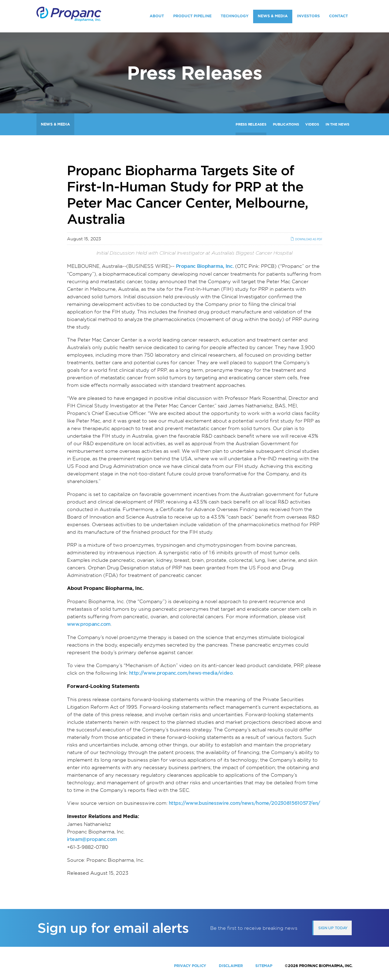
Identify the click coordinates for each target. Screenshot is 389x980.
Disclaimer (231, 966)
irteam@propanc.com (92, 839)
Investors (308, 16)
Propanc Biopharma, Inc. (326, 966)
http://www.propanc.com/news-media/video (181, 673)
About (157, 16)
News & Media (273, 16)
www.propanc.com (89, 624)
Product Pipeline (192, 16)
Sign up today (333, 928)
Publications (286, 124)
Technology (235, 16)
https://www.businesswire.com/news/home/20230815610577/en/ (244, 803)
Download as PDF (306, 239)
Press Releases (251, 124)
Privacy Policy (190, 966)
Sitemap (264, 966)
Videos (312, 124)
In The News (337, 124)
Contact (338, 16)
